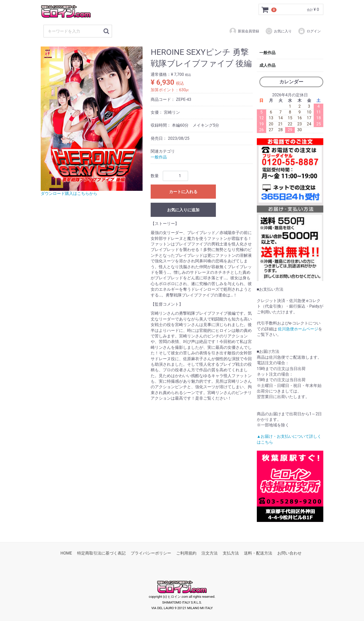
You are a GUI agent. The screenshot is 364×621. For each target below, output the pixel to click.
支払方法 (231, 553)
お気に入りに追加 (183, 210)
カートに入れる (183, 192)
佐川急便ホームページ (298, 329)
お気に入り (278, 31)
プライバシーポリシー (151, 553)
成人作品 (267, 65)
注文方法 (210, 553)
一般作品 (159, 157)
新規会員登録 (244, 31)
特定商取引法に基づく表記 (101, 553)
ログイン (309, 31)
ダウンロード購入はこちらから (69, 193)
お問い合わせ (289, 553)
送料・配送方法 (258, 553)
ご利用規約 (186, 553)
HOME (66, 553)
